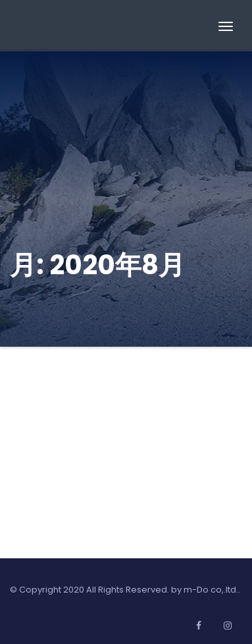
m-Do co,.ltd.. (212, 590)
